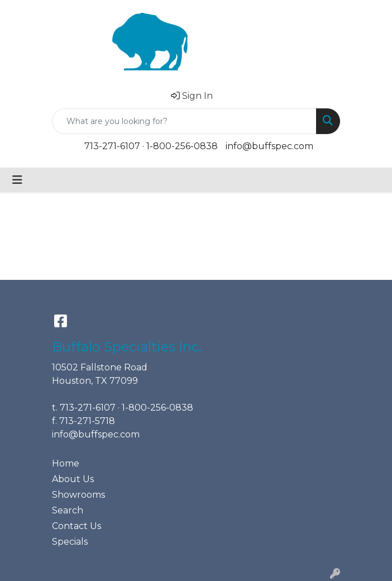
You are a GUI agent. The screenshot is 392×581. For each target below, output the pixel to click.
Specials (70, 542)
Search (68, 510)
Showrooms (78, 495)
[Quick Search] (184, 121)
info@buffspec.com (269, 146)
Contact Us (77, 526)
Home (66, 463)
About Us (73, 479)
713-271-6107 (112, 146)
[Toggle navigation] (17, 180)
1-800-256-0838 (182, 146)
